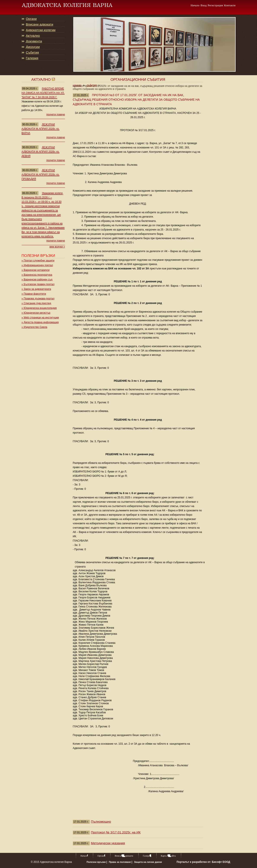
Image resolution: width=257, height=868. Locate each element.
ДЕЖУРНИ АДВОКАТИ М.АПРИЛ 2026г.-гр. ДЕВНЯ (41, 152)
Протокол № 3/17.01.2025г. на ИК (116, 832)
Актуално (33, 36)
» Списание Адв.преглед (36, 303)
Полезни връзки (96, 862)
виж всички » (57, 247)
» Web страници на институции (40, 318)
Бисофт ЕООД (221, 862)
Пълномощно (101, 821)
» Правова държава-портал (38, 299)
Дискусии (33, 47)
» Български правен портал (38, 284)
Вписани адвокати (40, 24)
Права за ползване (120, 862)
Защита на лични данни (148, 862)
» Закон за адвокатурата (36, 289)
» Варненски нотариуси (36, 270)
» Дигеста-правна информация (40, 322)
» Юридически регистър (36, 313)
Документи (34, 41)
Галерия (32, 58)
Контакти (230, 5)
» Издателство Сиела (34, 327)
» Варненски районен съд (37, 280)
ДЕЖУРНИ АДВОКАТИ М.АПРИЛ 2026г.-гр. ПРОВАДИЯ (41, 175)
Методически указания (108, 843)
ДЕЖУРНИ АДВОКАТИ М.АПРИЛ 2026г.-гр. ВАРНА (41, 129)
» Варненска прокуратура (37, 275)
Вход (204, 5)
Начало (195, 5)
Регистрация (215, 5)
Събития (33, 52)
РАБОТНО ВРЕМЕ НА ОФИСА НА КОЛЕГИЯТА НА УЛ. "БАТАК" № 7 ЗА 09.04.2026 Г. (43, 93)
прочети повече (56, 114)
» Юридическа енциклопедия (39, 308)
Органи (31, 19)
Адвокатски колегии (41, 30)
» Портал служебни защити (38, 261)
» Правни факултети (34, 294)
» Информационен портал (37, 265)
